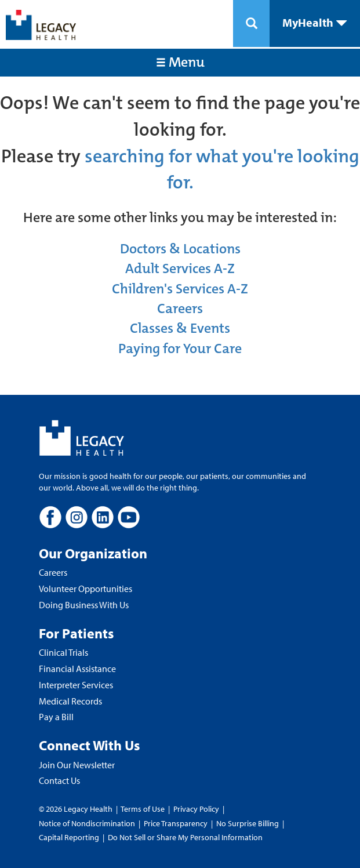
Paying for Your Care (180, 348)
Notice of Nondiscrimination (87, 823)
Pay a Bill (56, 717)
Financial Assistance (77, 669)
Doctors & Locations (180, 249)
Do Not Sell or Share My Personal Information (185, 837)
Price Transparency (176, 823)
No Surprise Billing (248, 823)
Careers (180, 308)
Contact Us (59, 780)
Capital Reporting (69, 837)
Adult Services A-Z (180, 268)
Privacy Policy (196, 809)
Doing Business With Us (84, 605)
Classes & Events (180, 328)
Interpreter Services (76, 685)
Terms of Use (143, 809)
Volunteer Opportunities (86, 589)
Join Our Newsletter (77, 765)
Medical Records (70, 701)
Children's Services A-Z (180, 289)
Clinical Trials (63, 652)
